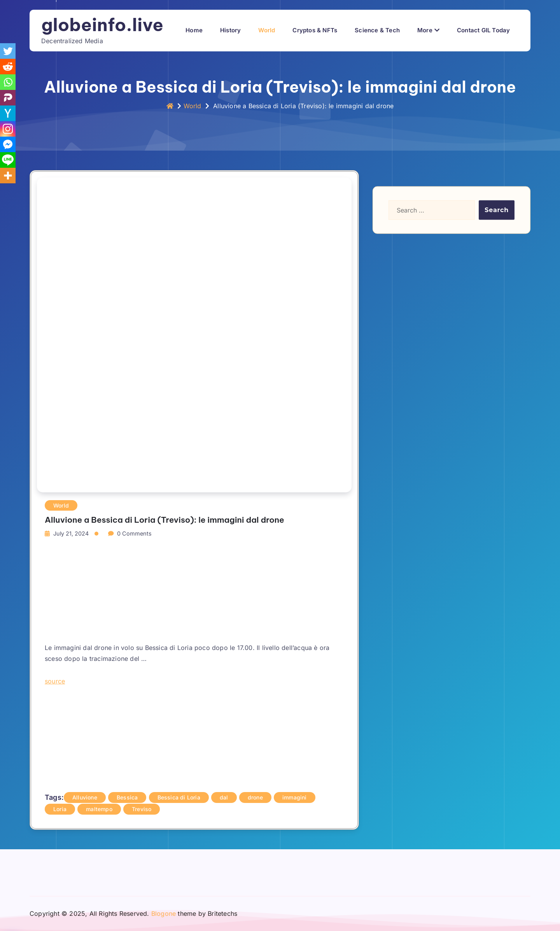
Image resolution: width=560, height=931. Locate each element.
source (55, 681)
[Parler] (8, 98)
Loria (60, 809)
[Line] (8, 160)
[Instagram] (8, 129)
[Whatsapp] (8, 82)
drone (255, 797)
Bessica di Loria (179, 797)
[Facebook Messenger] (8, 144)
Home (194, 30)
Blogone (164, 913)
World (267, 30)
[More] (8, 176)
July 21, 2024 (71, 533)
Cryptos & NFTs (315, 30)
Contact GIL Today (483, 30)
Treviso (142, 809)
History (230, 30)
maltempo (99, 809)
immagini (295, 797)
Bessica (127, 797)
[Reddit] (8, 67)
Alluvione (85, 797)
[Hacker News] (8, 113)
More (425, 30)
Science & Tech (377, 30)
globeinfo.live (102, 25)
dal (224, 797)
